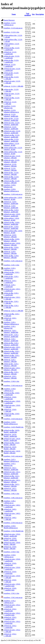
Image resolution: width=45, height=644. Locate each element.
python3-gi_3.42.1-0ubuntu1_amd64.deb (11, 469)
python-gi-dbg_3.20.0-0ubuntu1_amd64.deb (11, 211)
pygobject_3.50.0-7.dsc (11, 552)
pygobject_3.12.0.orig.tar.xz (13, 28)
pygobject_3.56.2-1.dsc (11, 593)
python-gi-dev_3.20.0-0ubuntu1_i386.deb (11, 248)
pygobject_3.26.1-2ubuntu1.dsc (10, 327)
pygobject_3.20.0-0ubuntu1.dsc (10, 186)
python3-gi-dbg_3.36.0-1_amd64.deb (12, 394)
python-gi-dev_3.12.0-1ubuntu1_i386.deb (11, 173)
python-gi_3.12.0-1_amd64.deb (10, 65)
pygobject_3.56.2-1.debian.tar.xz (10, 602)
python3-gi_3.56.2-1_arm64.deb (10, 627)
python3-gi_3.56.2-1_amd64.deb (10, 610)
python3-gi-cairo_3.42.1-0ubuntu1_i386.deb (12, 481)
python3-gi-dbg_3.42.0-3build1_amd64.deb (12, 431)
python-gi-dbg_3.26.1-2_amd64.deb (11, 294)
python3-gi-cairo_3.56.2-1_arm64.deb (12, 622)
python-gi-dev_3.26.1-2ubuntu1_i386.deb (11, 365)
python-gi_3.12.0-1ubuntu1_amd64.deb (11, 115)
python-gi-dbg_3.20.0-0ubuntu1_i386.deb (11, 257)
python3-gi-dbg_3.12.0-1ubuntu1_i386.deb (12, 182)
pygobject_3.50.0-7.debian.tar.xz (10, 556)
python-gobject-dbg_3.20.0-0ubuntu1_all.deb (13, 232)
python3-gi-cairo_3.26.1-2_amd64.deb (12, 290)
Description (40, 14)
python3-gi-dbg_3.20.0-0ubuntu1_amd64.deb (12, 223)
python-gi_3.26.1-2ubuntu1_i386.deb (10, 361)
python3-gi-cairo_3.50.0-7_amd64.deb (12, 560)
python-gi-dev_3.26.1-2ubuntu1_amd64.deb (11, 336)
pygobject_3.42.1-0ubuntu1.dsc (10, 464)
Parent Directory (9, 20)
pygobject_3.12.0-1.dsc (11, 32)
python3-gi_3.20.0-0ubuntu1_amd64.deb (11, 203)
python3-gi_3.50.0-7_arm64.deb (10, 573)
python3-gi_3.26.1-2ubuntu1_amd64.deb (11, 331)
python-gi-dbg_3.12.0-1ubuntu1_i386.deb (11, 178)
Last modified (28, 14)
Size (33, 14)
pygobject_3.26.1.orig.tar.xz (13, 261)
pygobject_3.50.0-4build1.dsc (14, 531)
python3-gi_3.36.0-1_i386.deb (10, 410)
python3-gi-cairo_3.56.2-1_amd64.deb (12, 606)
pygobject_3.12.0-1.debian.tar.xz (10, 24)
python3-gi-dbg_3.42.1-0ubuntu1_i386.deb (12, 485)
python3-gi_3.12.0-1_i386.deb (10, 103)
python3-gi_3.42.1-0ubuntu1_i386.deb (10, 489)
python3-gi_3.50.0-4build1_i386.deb (10, 548)
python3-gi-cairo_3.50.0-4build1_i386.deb (12, 543)
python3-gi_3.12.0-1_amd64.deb (10, 53)
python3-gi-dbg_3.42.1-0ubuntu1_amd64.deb (12, 477)
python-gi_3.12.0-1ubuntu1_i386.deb (10, 169)
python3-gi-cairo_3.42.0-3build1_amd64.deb (12, 440)
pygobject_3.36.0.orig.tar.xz (13, 385)
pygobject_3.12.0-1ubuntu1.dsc (10, 107)
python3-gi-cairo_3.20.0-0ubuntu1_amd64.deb (12, 215)
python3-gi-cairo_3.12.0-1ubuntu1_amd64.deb (12, 132)
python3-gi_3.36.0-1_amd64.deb (10, 398)
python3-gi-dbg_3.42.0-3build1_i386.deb (12, 444)
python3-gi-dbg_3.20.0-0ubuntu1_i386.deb (12, 240)
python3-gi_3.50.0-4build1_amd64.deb (10, 539)
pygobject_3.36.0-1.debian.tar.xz (10, 390)
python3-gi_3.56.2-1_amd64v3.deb (10, 618)
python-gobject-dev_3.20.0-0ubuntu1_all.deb (13, 198)
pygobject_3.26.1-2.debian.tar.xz (10, 269)
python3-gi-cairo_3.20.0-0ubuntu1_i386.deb (12, 244)
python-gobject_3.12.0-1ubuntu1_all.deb (11, 144)
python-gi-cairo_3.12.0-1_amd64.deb (12, 57)
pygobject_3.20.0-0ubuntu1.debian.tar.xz (11, 190)
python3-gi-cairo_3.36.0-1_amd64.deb (12, 402)
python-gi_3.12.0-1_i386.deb (13, 86)
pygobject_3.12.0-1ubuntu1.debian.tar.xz (11, 111)
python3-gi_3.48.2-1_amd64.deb (10, 510)
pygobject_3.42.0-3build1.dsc (14, 427)
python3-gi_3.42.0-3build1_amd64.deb (10, 435)
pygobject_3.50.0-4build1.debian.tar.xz (11, 527)
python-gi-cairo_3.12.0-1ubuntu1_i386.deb (12, 161)
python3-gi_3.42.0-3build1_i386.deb (10, 448)
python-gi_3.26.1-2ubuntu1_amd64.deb (11, 340)
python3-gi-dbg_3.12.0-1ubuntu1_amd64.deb (12, 136)
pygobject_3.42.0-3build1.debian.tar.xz (11, 423)
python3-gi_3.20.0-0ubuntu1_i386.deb (10, 236)
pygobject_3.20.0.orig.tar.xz (13, 194)
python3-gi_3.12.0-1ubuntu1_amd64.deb (11, 128)
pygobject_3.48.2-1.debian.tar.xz (10, 502)
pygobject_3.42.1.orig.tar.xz (13, 456)
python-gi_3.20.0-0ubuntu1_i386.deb (10, 252)
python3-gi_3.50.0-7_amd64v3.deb (10, 589)
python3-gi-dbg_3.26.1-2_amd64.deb (12, 273)
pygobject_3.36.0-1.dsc (11, 381)
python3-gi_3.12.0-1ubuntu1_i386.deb (10, 165)
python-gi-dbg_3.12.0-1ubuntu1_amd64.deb (11, 140)
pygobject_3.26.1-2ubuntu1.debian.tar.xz (11, 323)
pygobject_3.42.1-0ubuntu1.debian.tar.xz (11, 460)
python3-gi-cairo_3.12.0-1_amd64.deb (12, 70)
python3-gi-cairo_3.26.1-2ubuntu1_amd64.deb (12, 348)
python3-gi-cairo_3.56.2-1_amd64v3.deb (12, 614)
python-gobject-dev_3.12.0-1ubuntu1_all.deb (13, 149)
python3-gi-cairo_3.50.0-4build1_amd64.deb (12, 535)
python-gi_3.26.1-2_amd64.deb (10, 286)
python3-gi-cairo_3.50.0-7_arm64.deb (12, 568)
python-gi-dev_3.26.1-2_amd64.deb (11, 277)
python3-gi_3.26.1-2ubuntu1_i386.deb (10, 377)
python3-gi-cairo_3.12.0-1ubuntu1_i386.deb (12, 157)
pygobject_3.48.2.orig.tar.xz (13, 498)
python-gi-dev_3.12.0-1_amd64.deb (11, 74)
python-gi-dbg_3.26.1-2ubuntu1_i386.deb (11, 373)
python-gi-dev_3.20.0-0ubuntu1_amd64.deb (11, 228)
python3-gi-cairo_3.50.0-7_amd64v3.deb (12, 585)
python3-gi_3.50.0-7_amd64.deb (10, 564)
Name (14, 14)
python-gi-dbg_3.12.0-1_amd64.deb (11, 61)
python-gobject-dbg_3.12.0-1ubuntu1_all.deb (13, 153)
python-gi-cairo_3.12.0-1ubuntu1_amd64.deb (12, 124)
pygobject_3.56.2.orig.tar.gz (13, 597)
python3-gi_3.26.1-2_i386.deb (10, 319)
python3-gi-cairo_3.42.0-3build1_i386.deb (12, 452)
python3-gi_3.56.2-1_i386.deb (10, 635)
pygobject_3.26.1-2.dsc (11, 265)
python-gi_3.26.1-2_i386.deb (13, 311)
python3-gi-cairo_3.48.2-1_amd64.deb (12, 506)
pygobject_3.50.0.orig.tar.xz (13, 523)
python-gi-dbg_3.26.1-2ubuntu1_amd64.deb (11, 344)
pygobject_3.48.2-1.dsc (11, 494)
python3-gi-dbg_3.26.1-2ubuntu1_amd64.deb (12, 352)
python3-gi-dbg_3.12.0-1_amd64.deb (12, 49)
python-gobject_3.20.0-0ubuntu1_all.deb (11, 219)
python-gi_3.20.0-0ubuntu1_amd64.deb (11, 207)
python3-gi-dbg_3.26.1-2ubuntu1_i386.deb (12, 356)
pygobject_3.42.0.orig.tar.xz (13, 419)
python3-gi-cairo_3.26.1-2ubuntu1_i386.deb (12, 369)
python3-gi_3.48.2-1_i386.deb (10, 519)
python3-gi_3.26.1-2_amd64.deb (10, 282)
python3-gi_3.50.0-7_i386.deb (10, 581)
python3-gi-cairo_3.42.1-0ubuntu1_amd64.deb (12, 473)
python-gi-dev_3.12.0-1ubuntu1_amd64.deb (11, 119)
